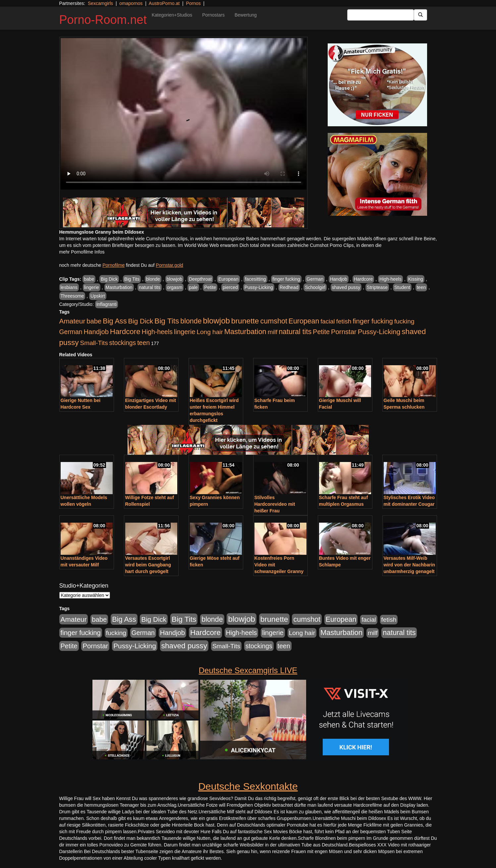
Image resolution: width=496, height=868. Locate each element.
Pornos (193, 3)
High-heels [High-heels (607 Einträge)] (157, 332)
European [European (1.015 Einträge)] (304, 321)
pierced (230, 287)
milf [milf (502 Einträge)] (273, 332)
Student (402, 287)
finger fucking (286, 279)
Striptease (377, 287)
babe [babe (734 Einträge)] (94, 321)
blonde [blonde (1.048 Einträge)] (191, 321)
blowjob (174, 279)
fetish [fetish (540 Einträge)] (344, 321)
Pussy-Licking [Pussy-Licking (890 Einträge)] (379, 332)
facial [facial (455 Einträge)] (328, 321)
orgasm (175, 287)
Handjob (339, 279)
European (228, 279)
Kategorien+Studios (172, 15)
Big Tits (132, 279)
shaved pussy (346, 287)
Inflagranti (107, 304)
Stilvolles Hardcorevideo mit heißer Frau (275, 504)
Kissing (416, 279)
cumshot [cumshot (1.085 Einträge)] (274, 321)
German (315, 279)
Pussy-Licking (259, 287)
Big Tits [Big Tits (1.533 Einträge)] (167, 321)
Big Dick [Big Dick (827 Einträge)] (140, 321)
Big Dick (109, 279)
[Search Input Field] (381, 15)
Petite (210, 287)
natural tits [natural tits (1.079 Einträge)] (295, 332)
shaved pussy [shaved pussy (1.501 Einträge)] (184, 646)
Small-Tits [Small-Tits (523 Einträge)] (94, 343)
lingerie (92, 287)
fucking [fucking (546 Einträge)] (404, 321)
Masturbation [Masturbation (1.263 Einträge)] (245, 332)
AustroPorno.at (164, 3)
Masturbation (119, 287)
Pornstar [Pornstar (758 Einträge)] (344, 332)
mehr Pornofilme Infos (82, 252)
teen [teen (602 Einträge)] (143, 343)
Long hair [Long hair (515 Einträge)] (210, 332)
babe (89, 279)
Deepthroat (200, 279)
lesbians (69, 287)
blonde (153, 279)
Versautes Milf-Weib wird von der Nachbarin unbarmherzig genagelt (410, 565)
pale (193, 287)
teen (421, 287)
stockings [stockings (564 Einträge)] (123, 343)
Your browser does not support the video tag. (184, 114)
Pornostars (213, 15)
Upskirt (98, 296)
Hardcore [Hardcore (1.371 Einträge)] (125, 332)
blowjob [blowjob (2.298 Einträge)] (216, 321)
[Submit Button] (420, 15)
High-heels (390, 279)
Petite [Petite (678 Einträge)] (321, 332)
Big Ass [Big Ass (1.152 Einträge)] (115, 321)
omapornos (131, 3)
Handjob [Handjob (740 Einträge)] (96, 332)
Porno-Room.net (103, 20)
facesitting (255, 279)
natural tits (150, 287)
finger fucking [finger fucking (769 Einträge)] (373, 321)
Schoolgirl (315, 287)
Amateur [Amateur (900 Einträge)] (72, 321)
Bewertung (246, 15)
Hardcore (363, 279)
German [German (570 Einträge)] (71, 332)
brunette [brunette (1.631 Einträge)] (245, 321)
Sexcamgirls (100, 3)
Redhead (289, 287)
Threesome (72, 296)
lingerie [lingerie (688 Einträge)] (185, 332)
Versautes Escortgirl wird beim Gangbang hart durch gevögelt (148, 565)
